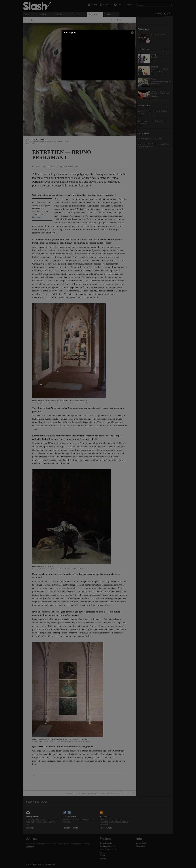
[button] (132, 33)
